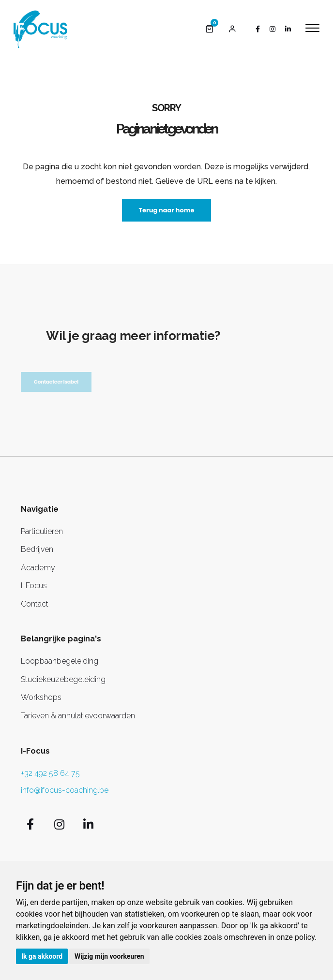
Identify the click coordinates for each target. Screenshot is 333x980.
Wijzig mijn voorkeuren (109, 956)
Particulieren (42, 531)
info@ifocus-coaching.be (65, 790)
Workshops (41, 697)
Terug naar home (166, 210)
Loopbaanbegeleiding (60, 661)
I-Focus (34, 586)
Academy (38, 568)
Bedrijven (37, 549)
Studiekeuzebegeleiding (63, 679)
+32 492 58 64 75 (50, 773)
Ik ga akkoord (42, 956)
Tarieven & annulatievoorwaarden (78, 716)
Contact (35, 604)
